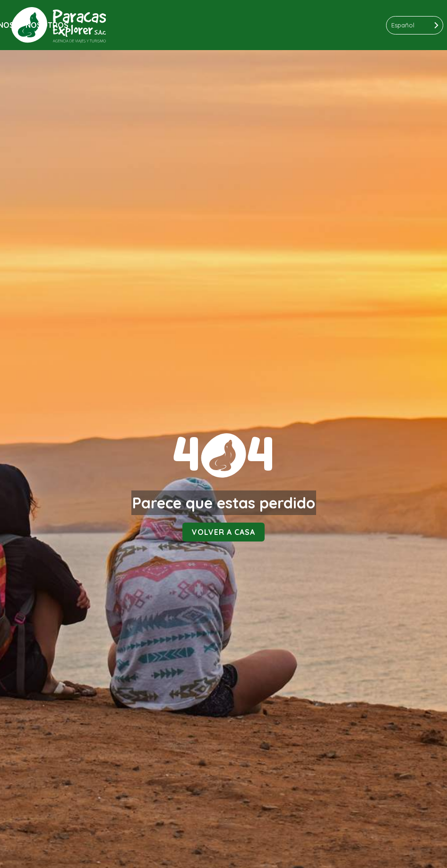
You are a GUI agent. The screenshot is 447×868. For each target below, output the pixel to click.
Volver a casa (223, 532)
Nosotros (47, 25)
